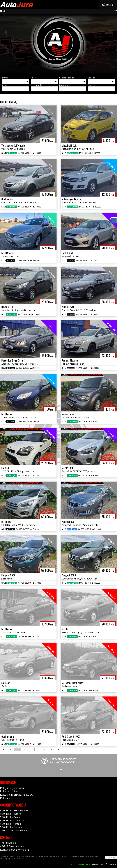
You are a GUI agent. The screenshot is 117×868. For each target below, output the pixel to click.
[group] (58, 44)
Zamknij (111, 857)
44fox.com (111, 864)
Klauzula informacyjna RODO (17, 795)
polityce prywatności (16, 858)
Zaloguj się (108, 5)
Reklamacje (7, 798)
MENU (3, 11)
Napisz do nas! (87, 864)
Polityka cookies (9, 791)
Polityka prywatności (12, 788)
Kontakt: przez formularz (14, 850)
